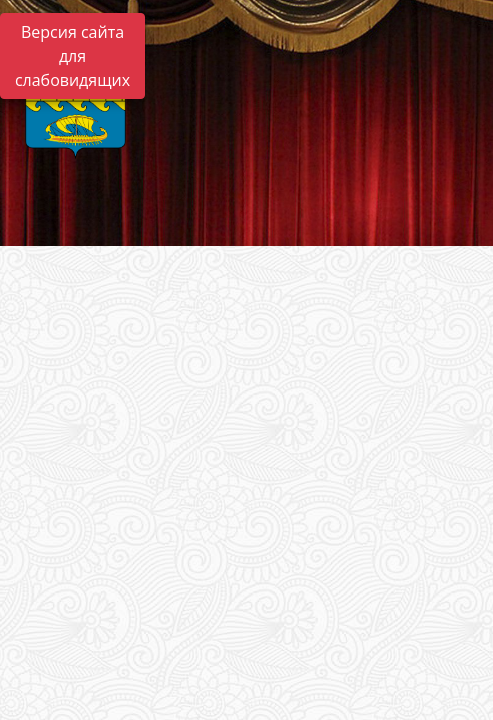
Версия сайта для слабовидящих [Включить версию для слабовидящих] (72, 56)
